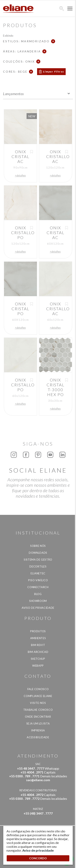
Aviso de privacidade (38, 608)
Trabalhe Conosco (38, 710)
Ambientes (38, 638)
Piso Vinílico (38, 580)
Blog (38, 594)
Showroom (38, 601)
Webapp (38, 666)
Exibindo (8, 36)
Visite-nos (38, 703)
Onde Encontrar (38, 717)
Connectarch (38, 587)
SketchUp (38, 659)
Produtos (38, 631)
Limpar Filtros (54, 72)
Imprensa (38, 730)
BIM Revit (38, 645)
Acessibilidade (38, 737)
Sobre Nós (38, 546)
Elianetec (38, 573)
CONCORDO (38, 858)
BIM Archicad (38, 652)
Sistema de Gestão (38, 560)
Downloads (38, 553)
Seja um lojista (38, 724)
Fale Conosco (38, 689)
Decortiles (38, 566)
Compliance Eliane (38, 696)
